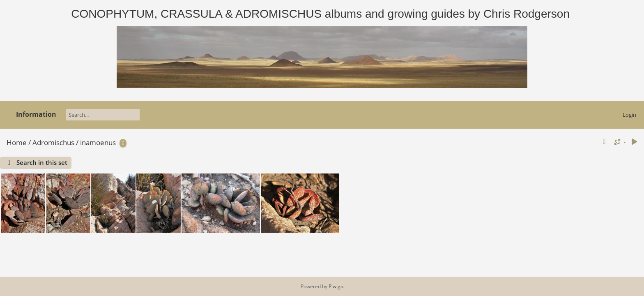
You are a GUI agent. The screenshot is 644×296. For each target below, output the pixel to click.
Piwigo (336, 286)
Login (629, 115)
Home (17, 142)
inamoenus (98, 142)
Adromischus (53, 142)
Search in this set (42, 162)
